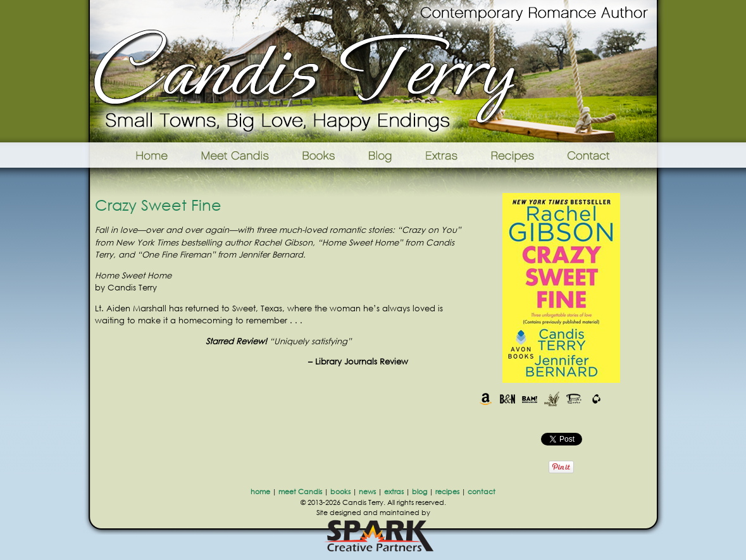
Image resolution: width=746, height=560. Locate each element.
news (367, 492)
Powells (574, 399)
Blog (380, 155)
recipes (447, 492)
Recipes (513, 155)
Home (136, 155)
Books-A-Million (530, 399)
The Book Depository (596, 399)
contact (482, 492)
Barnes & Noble (508, 399)
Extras (441, 155)
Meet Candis (238, 155)
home (260, 492)
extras (394, 492)
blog (420, 492)
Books (320, 155)
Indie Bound (552, 399)
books (340, 492)
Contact (608, 155)
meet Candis (300, 492)
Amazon (486, 399)
